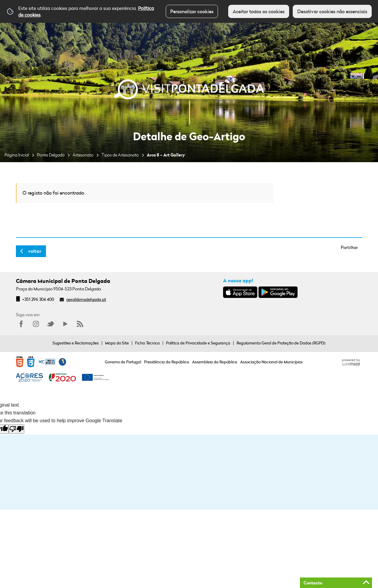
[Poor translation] (17, 429)
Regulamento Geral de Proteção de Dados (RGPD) (281, 343)
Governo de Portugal (123, 362)
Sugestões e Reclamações (76, 343)
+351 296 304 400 (38, 299)
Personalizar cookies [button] (192, 11)
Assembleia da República (215, 362)
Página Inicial (17, 155)
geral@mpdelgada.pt (86, 299)
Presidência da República (167, 362)
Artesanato (83, 155)
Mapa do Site (117, 343)
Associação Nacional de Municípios (271, 362)
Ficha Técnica (147, 343)
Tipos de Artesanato (120, 155)
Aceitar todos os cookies (259, 11)
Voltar (35, 251)
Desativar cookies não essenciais (332, 11)
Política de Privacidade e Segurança (198, 343)
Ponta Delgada (51, 155)
